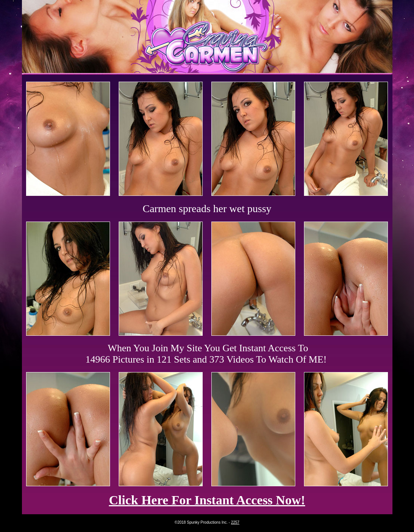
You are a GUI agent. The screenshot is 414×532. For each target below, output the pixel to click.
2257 (235, 522)
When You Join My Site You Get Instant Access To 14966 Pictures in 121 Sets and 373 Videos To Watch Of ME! (206, 354)
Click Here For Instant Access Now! (207, 500)
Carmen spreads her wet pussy (207, 209)
